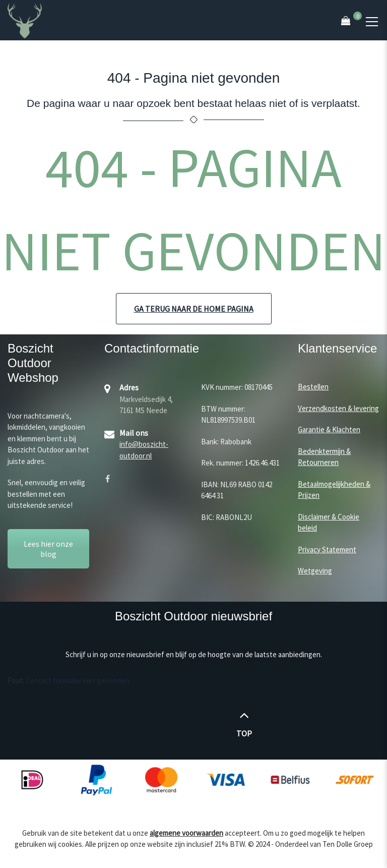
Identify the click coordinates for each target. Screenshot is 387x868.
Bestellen (313, 387)
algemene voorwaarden (186, 833)
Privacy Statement (327, 549)
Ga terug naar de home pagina (194, 309)
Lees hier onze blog (48, 549)
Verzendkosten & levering (338, 408)
